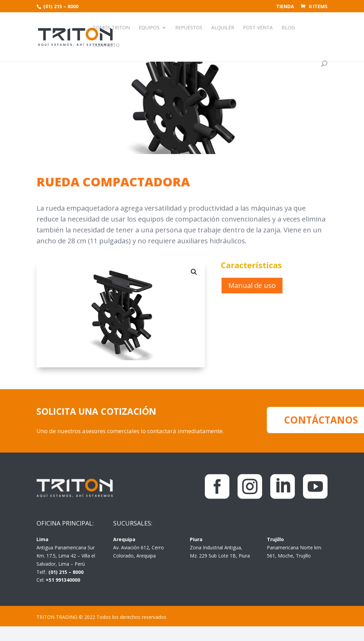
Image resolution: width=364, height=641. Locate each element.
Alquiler (223, 28)
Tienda (285, 7)
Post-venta (258, 28)
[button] (194, 272)
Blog (288, 28)
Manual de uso (252, 285)
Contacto (106, 46)
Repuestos (189, 28)
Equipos (149, 28)
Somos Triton (111, 28)
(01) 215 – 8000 (60, 6)
